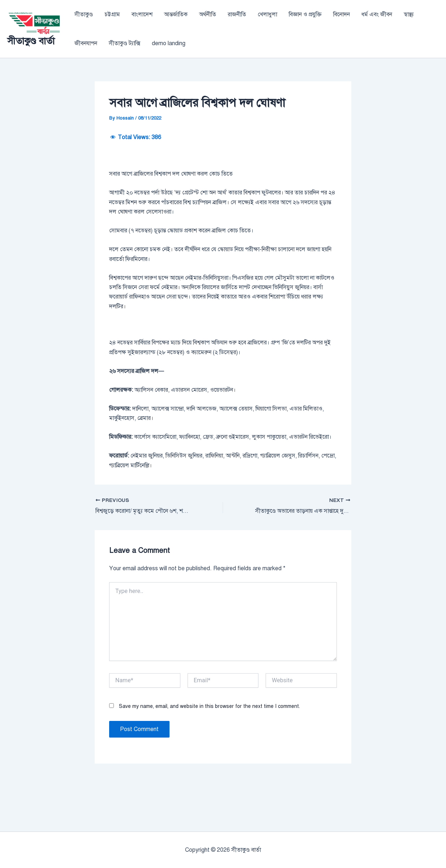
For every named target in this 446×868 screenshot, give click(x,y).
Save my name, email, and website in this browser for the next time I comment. (209, 751)
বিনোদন (342, 14)
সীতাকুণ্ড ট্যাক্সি (125, 43)
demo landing (169, 43)
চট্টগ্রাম (112, 14)
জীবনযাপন (86, 43)
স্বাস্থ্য (409, 14)
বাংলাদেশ (142, 14)
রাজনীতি (237, 14)
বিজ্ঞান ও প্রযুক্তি (305, 14)
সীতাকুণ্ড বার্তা (31, 41)
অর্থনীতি (208, 14)
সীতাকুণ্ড (84, 14)
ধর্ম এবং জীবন (377, 14)
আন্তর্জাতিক (176, 14)
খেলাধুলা (267, 14)
